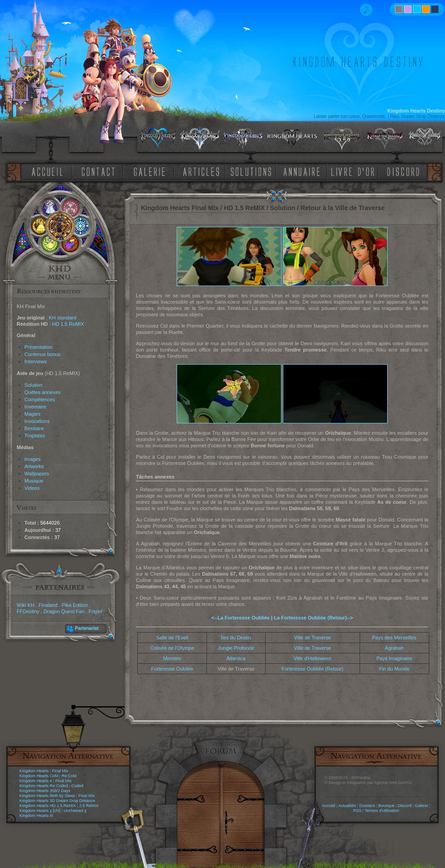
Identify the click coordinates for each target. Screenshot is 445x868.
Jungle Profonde (236, 648)
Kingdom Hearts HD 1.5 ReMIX (48, 806)
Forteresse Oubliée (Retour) (312, 669)
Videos (32, 488)
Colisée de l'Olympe (172, 648)
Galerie (421, 806)
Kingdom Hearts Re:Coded (44, 786)
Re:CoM (69, 776)
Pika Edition (75, 605)
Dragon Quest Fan (64, 611)
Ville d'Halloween (312, 658)
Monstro (172, 658)
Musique (34, 481)
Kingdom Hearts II (36, 781)
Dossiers (367, 806)
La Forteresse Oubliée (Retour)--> (313, 618)
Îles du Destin (236, 638)
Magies (32, 414)
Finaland (48, 605)
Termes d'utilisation (382, 811)
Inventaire (35, 407)
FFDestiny (28, 611)
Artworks (34, 466)
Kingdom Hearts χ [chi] (40, 811)
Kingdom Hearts (34, 771)
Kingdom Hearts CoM (39, 776)
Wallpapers (37, 474)
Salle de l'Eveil (172, 638)
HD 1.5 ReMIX (68, 324)
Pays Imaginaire (394, 658)
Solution (33, 385)
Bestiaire (34, 428)
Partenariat (87, 628)
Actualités (347, 806)
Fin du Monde (394, 669)
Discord (405, 806)
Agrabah (394, 648)
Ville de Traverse (313, 638)
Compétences (40, 399)
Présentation (38, 347)
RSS (358, 811)
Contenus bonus (42, 354)
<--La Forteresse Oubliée (241, 618)
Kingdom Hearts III (36, 816)
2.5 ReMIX (89, 806)
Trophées (35, 436)
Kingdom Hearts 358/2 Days (45, 791)
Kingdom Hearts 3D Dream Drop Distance (57, 801)
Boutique (387, 806)
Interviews (36, 361)
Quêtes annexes (42, 392)
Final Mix (60, 771)
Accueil (329, 806)
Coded (77, 786)
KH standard (63, 318)
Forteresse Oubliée (172, 669)
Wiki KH (26, 605)
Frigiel (95, 611)
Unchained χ (75, 811)
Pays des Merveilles (394, 638)
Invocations (37, 421)
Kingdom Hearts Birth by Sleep (47, 796)
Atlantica (236, 658)
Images (33, 459)
